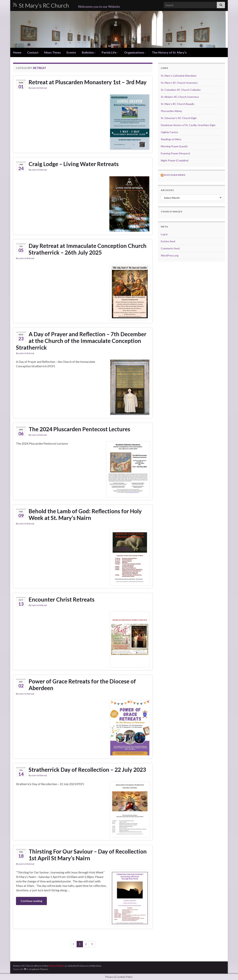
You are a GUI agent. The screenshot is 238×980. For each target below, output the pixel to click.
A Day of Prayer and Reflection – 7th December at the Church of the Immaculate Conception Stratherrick (81, 341)
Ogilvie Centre (169, 132)
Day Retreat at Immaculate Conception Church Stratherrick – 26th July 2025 (88, 249)
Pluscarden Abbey (171, 111)
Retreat (43, 88)
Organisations (135, 52)
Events (71, 52)
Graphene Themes (39, 969)
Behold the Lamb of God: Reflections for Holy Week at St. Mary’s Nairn (85, 514)
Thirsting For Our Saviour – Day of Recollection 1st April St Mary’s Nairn (88, 855)
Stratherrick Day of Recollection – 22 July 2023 (87, 769)
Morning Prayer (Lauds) (174, 146)
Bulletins (89, 52)
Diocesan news (175, 175)
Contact (33, 52)
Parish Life (110, 52)
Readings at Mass (171, 139)
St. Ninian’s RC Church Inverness (180, 97)
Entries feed (168, 241)
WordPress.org (170, 255)
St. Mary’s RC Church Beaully (178, 104)
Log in (164, 234)
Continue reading (31, 901)
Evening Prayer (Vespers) (175, 153)
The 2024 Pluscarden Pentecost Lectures (79, 429)
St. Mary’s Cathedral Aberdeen (179, 76)
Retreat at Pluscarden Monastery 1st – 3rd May (88, 82)
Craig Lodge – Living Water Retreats (74, 164)
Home (17, 52)
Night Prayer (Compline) (175, 160)
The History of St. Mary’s (169, 52)
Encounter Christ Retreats (62, 599)
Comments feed (170, 248)
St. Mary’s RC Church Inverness (179, 83)
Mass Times (53, 52)
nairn (34, 88)
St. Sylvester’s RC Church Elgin (179, 118)
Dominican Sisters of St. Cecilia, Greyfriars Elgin (188, 125)
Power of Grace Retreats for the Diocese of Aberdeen (82, 685)
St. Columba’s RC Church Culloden (181, 90)
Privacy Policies (57, 966)
